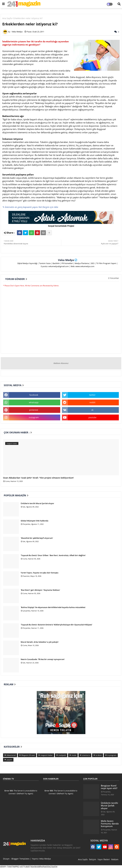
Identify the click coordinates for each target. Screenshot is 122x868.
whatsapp (34, 402)
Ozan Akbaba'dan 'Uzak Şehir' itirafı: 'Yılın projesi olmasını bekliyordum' (38, 478)
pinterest (34, 410)
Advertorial (11, 755)
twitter (92, 395)
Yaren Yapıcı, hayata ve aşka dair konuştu (40, 573)
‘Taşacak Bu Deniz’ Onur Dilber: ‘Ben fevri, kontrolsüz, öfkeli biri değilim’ (53, 555)
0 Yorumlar (114, 278)
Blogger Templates (20, 859)
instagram (34, 417)
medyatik (62, 755)
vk (92, 410)
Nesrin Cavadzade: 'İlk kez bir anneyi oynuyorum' (43, 659)
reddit (92, 402)
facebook (34, 395)
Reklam (115, 859)
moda (74, 755)
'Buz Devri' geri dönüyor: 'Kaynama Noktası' (40, 590)
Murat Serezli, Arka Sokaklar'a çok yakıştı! (40, 642)
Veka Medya (66, 260)
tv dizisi (99, 755)
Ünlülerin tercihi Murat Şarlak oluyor (37, 503)
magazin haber (47, 755)
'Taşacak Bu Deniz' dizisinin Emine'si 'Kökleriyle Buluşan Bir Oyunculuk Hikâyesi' (57, 625)
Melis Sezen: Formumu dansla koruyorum (110, 824)
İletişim (93, 859)
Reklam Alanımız (61, 363)
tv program (112, 755)
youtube (92, 417)
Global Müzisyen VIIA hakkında (35, 521)
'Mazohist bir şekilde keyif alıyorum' (37, 538)
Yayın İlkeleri (104, 859)
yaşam (9, 760)
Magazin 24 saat (28, 755)
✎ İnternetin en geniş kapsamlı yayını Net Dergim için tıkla (30, 207)
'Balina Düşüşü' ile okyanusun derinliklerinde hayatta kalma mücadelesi (53, 607)
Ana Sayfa (7, 18)
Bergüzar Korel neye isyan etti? (109, 787)
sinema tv (86, 755)
